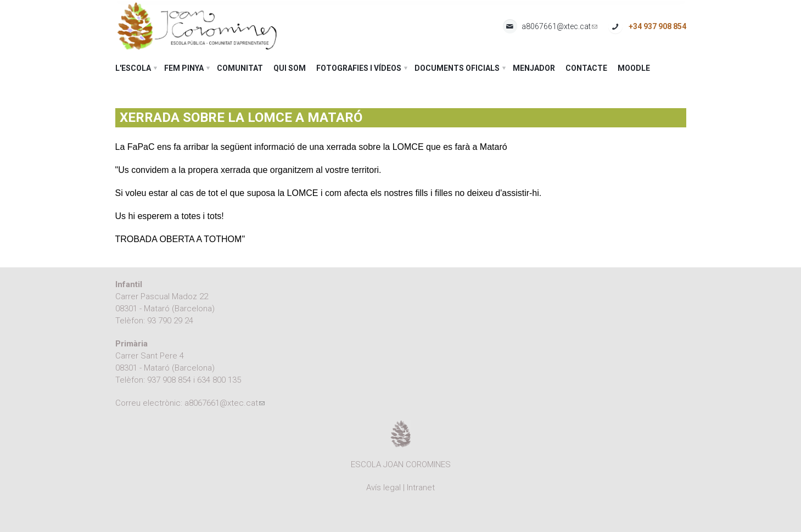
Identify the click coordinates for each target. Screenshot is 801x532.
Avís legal (383, 488)
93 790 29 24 (170, 321)
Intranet (421, 488)
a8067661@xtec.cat (559, 27)
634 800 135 (219, 380)
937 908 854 (169, 380)
